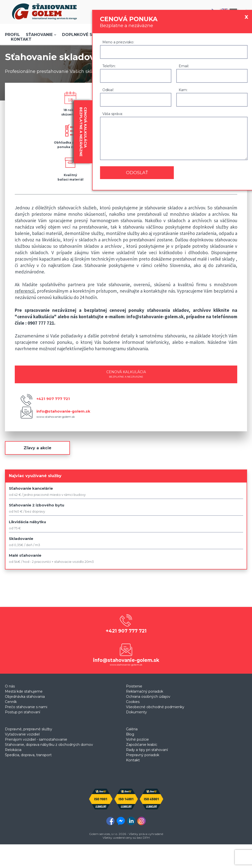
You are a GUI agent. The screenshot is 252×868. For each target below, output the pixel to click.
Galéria (132, 729)
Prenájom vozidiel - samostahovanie (36, 739)
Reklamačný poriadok (145, 691)
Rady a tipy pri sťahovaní (147, 750)
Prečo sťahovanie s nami (26, 707)
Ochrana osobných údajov (148, 697)
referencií (25, 291)
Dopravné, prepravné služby (29, 729)
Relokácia (13, 750)
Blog (130, 734)
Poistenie (134, 686)
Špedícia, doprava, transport (28, 755)
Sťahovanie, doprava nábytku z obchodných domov (49, 745)
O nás (10, 686)
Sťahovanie (39, 35)
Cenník (11, 702)
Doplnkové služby (84, 35)
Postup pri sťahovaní (23, 712)
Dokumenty (136, 712)
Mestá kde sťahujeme (24, 691)
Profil (12, 35)
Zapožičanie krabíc (142, 745)
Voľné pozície (137, 739)
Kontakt (21, 39)
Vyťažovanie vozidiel (22, 734)
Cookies (133, 702)
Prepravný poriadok (143, 755)
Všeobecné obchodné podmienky (155, 707)
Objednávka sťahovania (25, 697)
